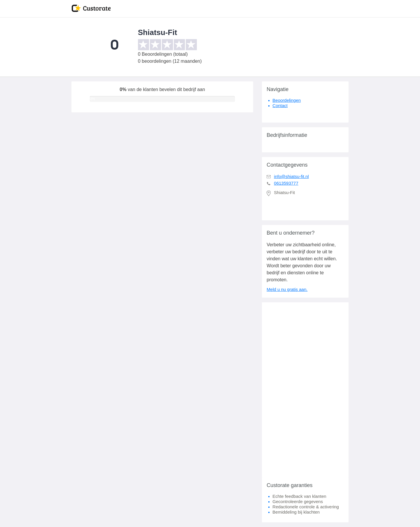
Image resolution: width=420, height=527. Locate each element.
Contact (280, 105)
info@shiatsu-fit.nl (291, 176)
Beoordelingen (287, 100)
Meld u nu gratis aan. (287, 289)
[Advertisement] (305, 390)
